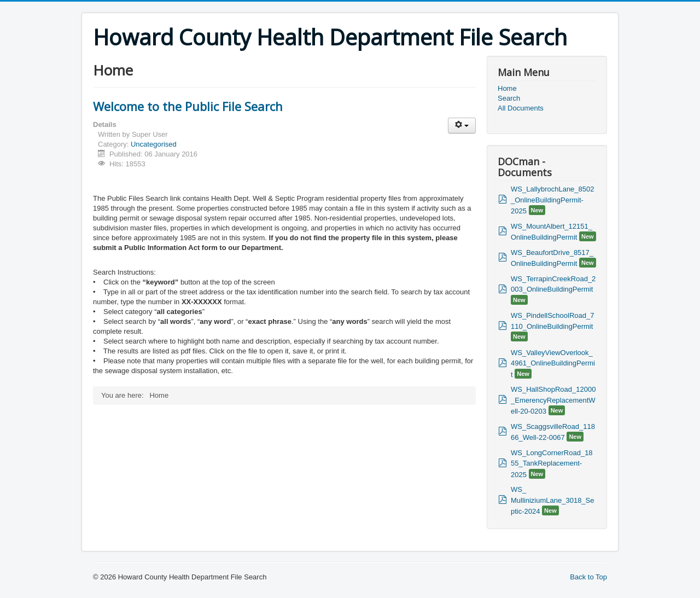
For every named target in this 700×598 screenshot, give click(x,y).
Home (507, 88)
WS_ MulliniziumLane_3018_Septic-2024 (553, 500)
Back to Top (588, 577)
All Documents (521, 108)
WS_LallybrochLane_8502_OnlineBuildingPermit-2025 (553, 200)
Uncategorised (154, 144)
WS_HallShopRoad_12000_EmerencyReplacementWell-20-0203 (553, 400)
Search (509, 98)
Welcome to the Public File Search (188, 106)
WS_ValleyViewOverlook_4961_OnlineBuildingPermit (553, 364)
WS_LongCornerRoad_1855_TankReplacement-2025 (552, 464)
